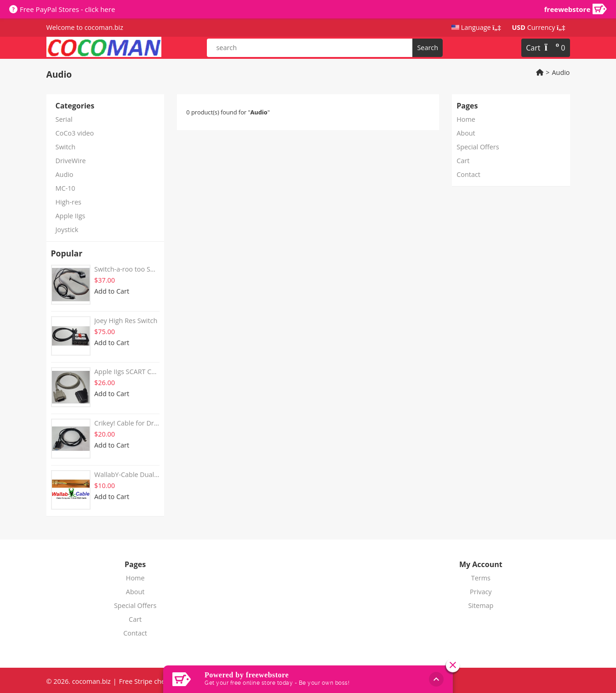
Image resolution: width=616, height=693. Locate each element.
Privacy (481, 592)
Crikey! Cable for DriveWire (127, 423)
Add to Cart (112, 291)
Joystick (67, 230)
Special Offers (478, 147)
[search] (428, 48)
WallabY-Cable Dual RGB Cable (127, 474)
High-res (68, 202)
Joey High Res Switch (126, 321)
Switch (66, 147)
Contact (468, 174)
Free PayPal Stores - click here (67, 9)
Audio (561, 72)
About (466, 133)
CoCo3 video (75, 133)
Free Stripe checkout (151, 681)
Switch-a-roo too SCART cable (127, 269)
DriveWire (71, 161)
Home (466, 119)
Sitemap (481, 605)
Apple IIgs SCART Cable (127, 372)
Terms (481, 578)
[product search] (325, 48)
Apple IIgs (71, 216)
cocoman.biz (103, 27)
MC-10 (66, 188)
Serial (64, 119)
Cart (463, 161)
